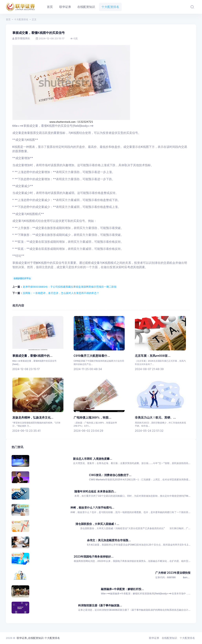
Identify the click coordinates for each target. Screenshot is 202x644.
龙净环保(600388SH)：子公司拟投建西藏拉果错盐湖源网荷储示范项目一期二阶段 (70, 287)
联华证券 (154, 638)
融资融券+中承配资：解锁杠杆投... (122, 589)
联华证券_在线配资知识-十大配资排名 (38, 638)
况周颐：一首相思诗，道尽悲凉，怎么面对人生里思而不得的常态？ (61, 293)
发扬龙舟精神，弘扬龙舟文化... (33, 418)
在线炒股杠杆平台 (22, 278)
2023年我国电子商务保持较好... (94, 556)
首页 (8, 19)
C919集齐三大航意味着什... (92, 356)
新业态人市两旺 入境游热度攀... (93, 459)
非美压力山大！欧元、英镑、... (155, 418)
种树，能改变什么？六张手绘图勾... (92, 507)
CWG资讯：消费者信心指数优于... (110, 475)
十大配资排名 (21, 19)
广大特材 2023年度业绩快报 (173, 573)
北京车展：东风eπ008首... (153, 356)
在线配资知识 (169, 638)
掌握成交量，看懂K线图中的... (32, 356)
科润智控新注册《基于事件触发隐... (100, 605)
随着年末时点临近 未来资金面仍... (95, 491)
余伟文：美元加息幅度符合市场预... (109, 540)
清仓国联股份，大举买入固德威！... (97, 524)
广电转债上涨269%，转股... (93, 418)
